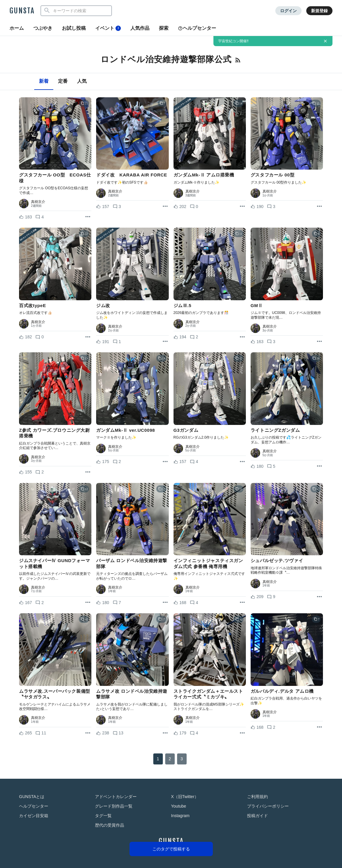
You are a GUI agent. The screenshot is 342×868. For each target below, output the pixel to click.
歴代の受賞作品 (110, 825)
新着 (44, 81)
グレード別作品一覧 (114, 806)
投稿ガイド (257, 816)
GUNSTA (22, 11)
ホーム (17, 28)
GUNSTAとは (32, 797)
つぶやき (43, 28)
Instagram (180, 816)
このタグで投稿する (171, 849)
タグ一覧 (103, 816)
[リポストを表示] (88, 217)
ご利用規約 (257, 797)
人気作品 (140, 28)
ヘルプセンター (197, 28)
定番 (63, 81)
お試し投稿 (74, 28)
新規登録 (319, 11)
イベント (108, 28)
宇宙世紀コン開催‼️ (233, 41)
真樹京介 (38, 202)
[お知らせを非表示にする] (325, 41)
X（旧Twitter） (185, 797)
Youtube (179, 806)
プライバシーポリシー (268, 806)
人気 (82, 81)
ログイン (288, 11)
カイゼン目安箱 (34, 816)
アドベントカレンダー (116, 797)
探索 (164, 28)
